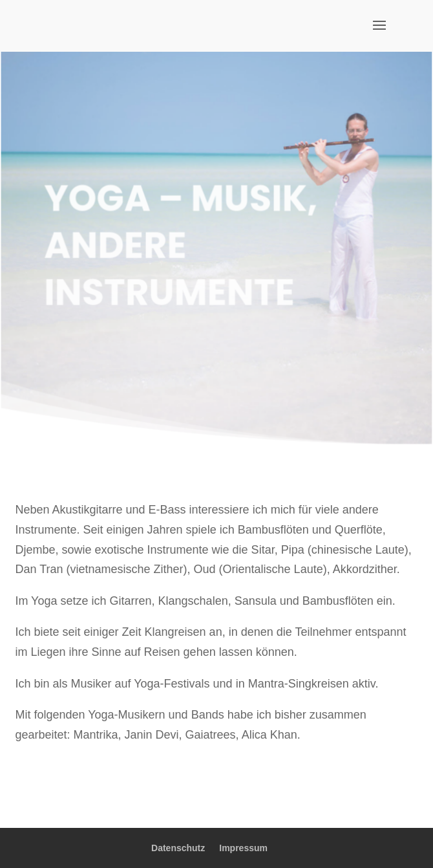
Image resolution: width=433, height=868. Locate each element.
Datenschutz (178, 848)
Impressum (243, 848)
